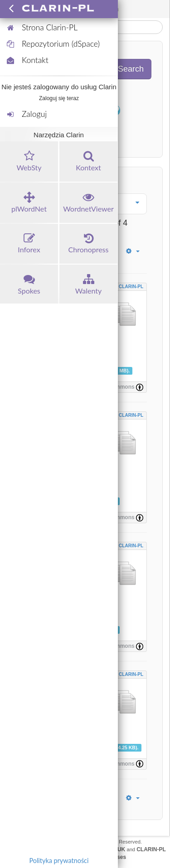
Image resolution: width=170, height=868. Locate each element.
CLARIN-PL (131, 287)
